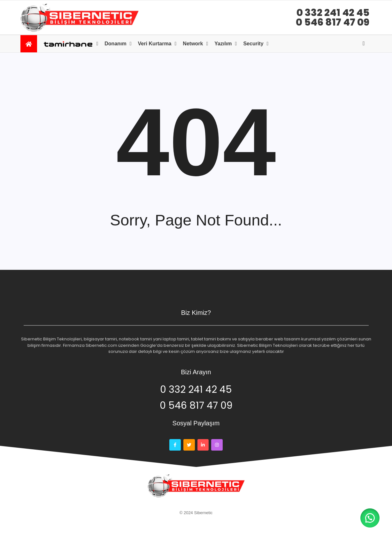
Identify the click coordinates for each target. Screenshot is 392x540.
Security (253, 44)
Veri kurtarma (155, 44)
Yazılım (223, 44)
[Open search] (364, 43)
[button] (370, 518)
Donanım (115, 44)
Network (193, 44)
